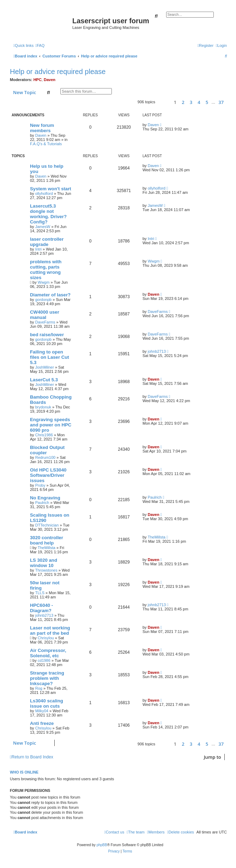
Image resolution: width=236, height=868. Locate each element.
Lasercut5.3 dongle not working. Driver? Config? (48, 214)
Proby (40, 485)
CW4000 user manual (45, 315)
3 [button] (191, 102)
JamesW (43, 227)
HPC (38, 80)
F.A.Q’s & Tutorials (46, 144)
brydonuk (43, 407)
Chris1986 (44, 435)
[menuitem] (40, 45)
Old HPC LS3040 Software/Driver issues (48, 475)
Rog (39, 688)
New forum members (42, 128)
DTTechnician (47, 525)
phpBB (102, 845)
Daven (50, 80)
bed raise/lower (47, 335)
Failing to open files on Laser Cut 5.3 (50, 357)
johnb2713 (157, 351)
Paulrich (42, 503)
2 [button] (183, 102)
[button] (164, 102)
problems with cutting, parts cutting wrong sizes (46, 270)
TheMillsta (47, 548)
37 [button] (221, 102)
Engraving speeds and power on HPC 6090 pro (51, 425)
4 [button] (199, 102)
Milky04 (42, 711)
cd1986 (44, 660)
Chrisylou (46, 638)
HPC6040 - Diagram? (41, 608)
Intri (38, 249)
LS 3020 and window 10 (44, 563)
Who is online (24, 772)
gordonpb (44, 300)
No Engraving (45, 498)
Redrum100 (45, 457)
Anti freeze (42, 723)
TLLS (40, 593)
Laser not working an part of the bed (50, 630)
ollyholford (44, 193)
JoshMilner (45, 367)
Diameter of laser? (50, 295)
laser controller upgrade (47, 242)
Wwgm (44, 282)
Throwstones (46, 570)
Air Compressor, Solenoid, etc (48, 653)
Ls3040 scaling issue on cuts (47, 703)
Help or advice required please (58, 72)
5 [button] (207, 102)
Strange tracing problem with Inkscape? (47, 678)
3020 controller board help (47, 540)
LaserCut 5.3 (44, 380)
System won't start (51, 189)
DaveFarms (45, 322)
